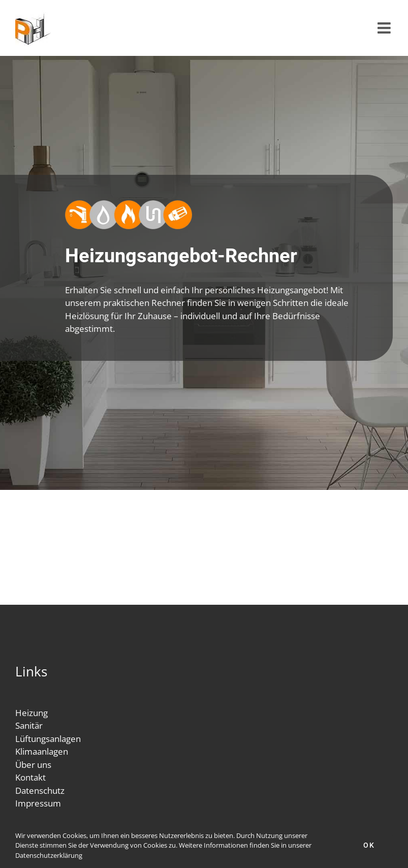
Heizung (32, 713)
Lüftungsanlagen (48, 739)
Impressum (38, 803)
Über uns (33, 765)
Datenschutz (40, 790)
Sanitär (29, 725)
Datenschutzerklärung (49, 855)
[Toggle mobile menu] (385, 28)
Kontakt (30, 777)
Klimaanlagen (42, 751)
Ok (369, 845)
